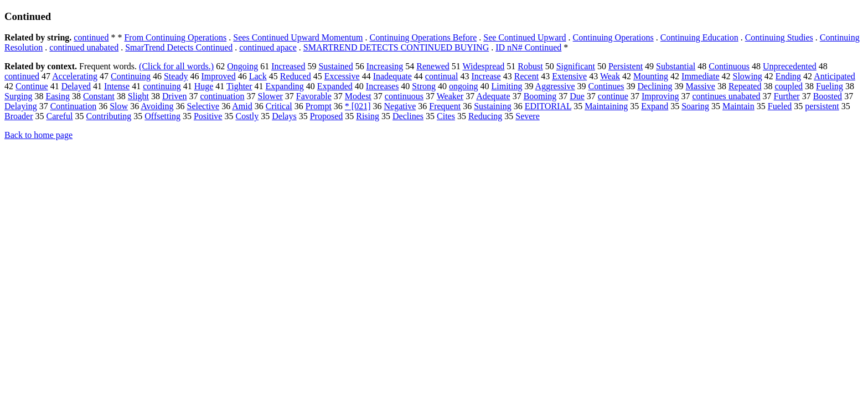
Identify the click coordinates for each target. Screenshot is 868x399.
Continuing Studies (779, 37)
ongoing (463, 86)
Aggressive (555, 86)
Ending (788, 76)
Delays (284, 116)
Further (787, 96)
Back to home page (38, 135)
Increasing (385, 66)
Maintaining (606, 106)
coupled (789, 86)
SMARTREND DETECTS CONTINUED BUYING (396, 47)
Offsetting (162, 116)
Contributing (109, 116)
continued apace (268, 47)
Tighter (239, 86)
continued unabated (84, 47)
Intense (117, 86)
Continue (32, 86)
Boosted (828, 96)
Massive (701, 86)
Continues (606, 86)
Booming (540, 96)
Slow (119, 106)
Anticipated (835, 76)
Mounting (651, 76)
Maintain (738, 106)
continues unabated (726, 96)
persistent (822, 106)
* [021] (358, 106)
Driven (174, 96)
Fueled (780, 106)
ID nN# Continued (528, 47)
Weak (610, 76)
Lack (258, 76)
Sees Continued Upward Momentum (298, 37)
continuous (404, 96)
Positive (208, 116)
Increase (486, 76)
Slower (270, 96)
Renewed (433, 66)
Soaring (695, 106)
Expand (655, 106)
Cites (446, 116)
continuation (223, 96)
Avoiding (157, 106)
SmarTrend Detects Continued (179, 47)
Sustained (335, 66)
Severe (528, 116)
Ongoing (242, 66)
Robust (530, 66)
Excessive (342, 76)
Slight (138, 96)
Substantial (676, 66)
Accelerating (75, 76)
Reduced (296, 76)
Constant (99, 96)
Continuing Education (699, 37)
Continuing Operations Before (423, 37)
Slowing (748, 76)
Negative (400, 106)
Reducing (485, 116)
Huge (204, 86)
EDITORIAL (548, 106)
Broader (19, 116)
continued (91, 37)
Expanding (285, 86)
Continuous (729, 66)
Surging (18, 96)
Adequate (493, 96)
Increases (383, 86)
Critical (279, 106)
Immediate (700, 76)
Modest (358, 96)
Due (577, 96)
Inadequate (392, 76)
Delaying (21, 106)
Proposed (327, 116)
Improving (660, 96)
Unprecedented (790, 66)
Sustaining (493, 106)
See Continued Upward (525, 37)
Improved (219, 76)
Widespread (484, 66)
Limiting (507, 86)
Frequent (445, 106)
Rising (368, 116)
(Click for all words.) (176, 66)
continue (613, 96)
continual (442, 76)
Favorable (314, 96)
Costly (247, 116)
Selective (203, 106)
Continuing (131, 76)
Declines (408, 116)
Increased (288, 66)
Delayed (76, 86)
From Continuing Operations (175, 37)
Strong (424, 86)
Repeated (745, 86)
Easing (58, 96)
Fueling (830, 86)
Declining (655, 86)
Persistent (626, 66)
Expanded (335, 86)
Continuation (74, 106)
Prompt (319, 106)
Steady (176, 76)
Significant (576, 66)
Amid (242, 106)
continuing (162, 86)
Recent (526, 76)
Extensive (569, 76)
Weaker (450, 96)
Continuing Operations (613, 37)
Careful (60, 116)
